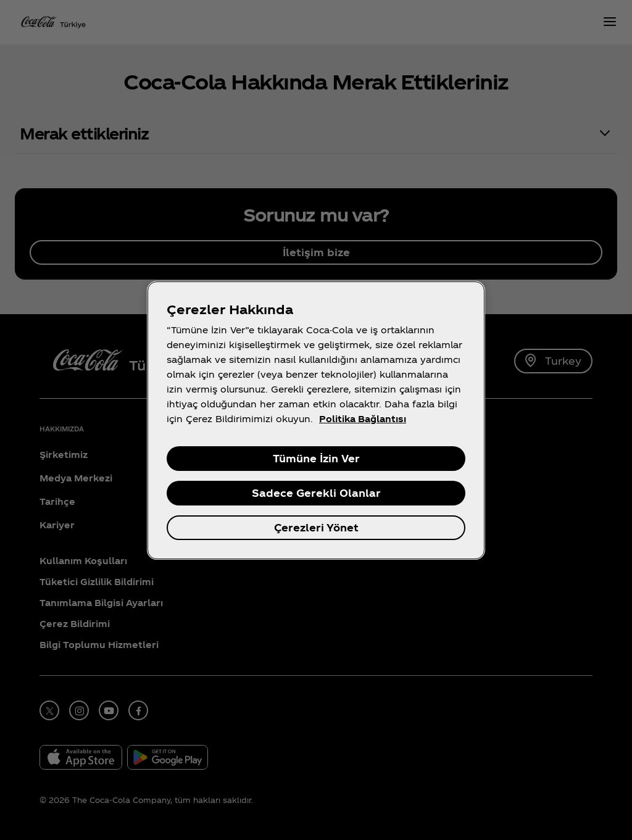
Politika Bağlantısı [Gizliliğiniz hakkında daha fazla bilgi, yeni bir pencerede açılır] (363, 419)
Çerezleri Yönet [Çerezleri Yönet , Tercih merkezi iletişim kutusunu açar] (316, 527)
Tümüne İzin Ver (316, 458)
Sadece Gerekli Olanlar (316, 493)
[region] (316, 420)
